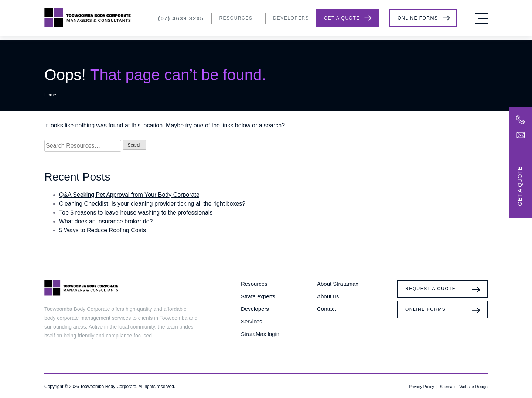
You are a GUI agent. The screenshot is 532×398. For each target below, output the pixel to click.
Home (50, 95)
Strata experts (258, 296)
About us (328, 296)
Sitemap (447, 387)
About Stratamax (338, 284)
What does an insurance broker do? (106, 221)
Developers (291, 18)
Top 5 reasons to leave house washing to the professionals (136, 212)
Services (252, 321)
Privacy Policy (422, 387)
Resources (236, 18)
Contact (327, 309)
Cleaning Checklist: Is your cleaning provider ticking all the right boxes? (152, 204)
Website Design (473, 387)
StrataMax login (260, 334)
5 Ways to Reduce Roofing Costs (103, 230)
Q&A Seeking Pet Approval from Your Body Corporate (129, 195)
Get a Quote (342, 18)
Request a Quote (430, 289)
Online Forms (418, 18)
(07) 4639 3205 (181, 18)
